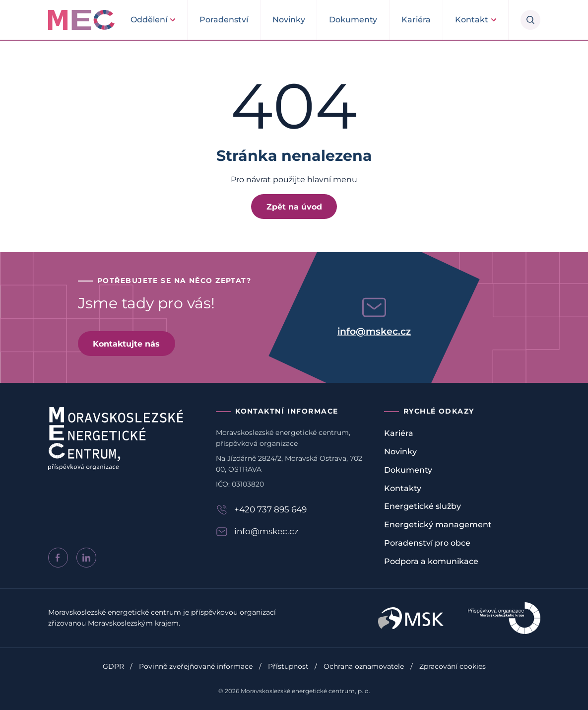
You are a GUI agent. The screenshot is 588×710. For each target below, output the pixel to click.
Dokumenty (353, 20)
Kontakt (472, 20)
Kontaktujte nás (126, 344)
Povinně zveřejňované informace (196, 666)
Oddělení (149, 20)
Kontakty (403, 488)
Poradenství (224, 20)
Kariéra (416, 20)
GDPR (113, 666)
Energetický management (438, 525)
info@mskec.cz (374, 331)
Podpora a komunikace (431, 561)
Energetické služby (423, 506)
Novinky (289, 20)
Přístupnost (288, 666)
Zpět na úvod (294, 207)
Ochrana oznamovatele (364, 666)
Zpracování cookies (453, 666)
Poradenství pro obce (427, 543)
